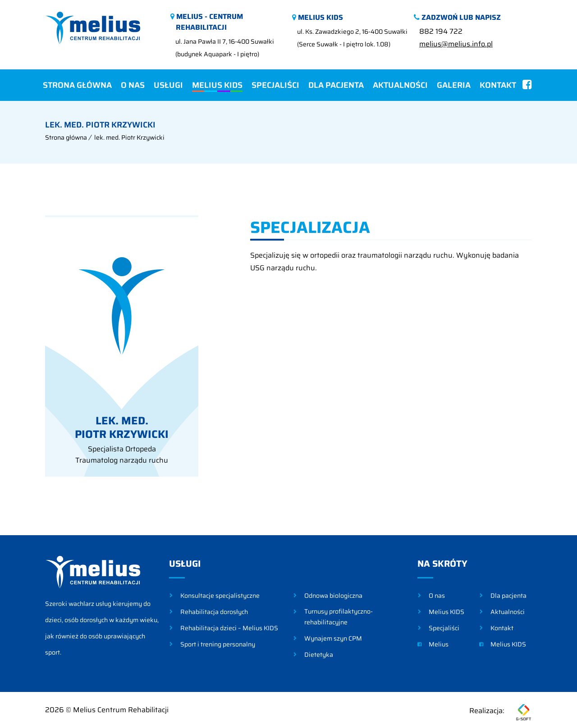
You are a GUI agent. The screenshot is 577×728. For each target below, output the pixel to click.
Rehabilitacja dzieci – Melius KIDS (229, 628)
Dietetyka (319, 655)
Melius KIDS (217, 85)
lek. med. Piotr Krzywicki (129, 137)
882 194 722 (441, 31)
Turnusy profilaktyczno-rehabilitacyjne (339, 617)
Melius (433, 644)
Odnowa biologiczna (333, 596)
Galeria (454, 85)
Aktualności (400, 85)
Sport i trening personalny (218, 644)
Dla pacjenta (336, 85)
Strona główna (77, 85)
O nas (133, 85)
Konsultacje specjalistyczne (220, 596)
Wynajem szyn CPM (333, 638)
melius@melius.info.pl (456, 44)
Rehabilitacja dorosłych (214, 612)
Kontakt (498, 85)
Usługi (168, 85)
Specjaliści (275, 85)
